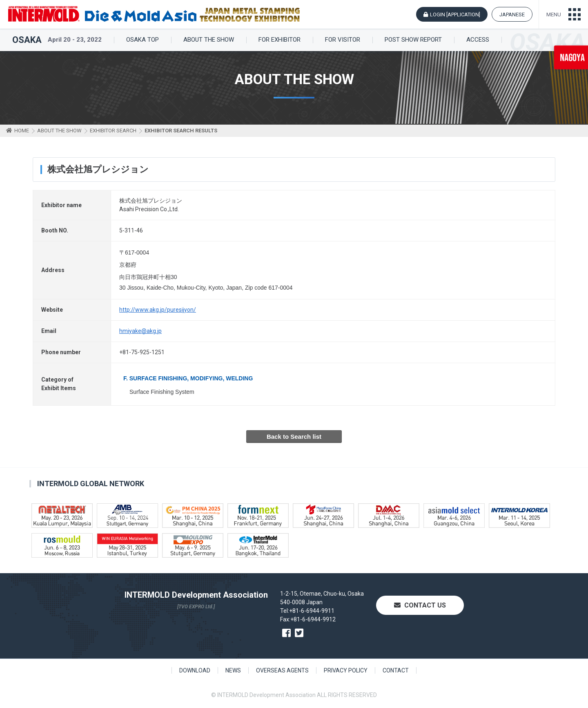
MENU (554, 15)
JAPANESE (512, 15)
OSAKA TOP (143, 40)
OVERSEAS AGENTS (282, 670)
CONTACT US (420, 605)
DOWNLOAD (195, 670)
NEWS (233, 670)
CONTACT (396, 670)
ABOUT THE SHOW (209, 40)
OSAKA (27, 40)
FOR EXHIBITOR (280, 40)
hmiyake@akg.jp (140, 331)
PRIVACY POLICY (346, 670)
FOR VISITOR (343, 40)
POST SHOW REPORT (413, 40)
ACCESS (478, 40)
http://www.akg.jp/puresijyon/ (158, 310)
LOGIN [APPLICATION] (455, 15)
